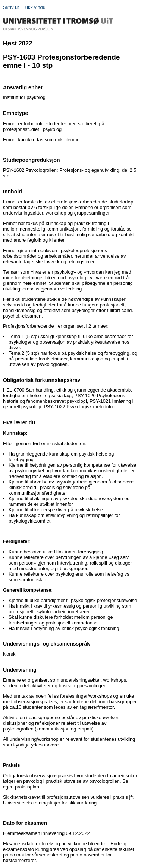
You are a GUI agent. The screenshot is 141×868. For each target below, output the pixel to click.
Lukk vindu (34, 7)
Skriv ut (11, 7)
